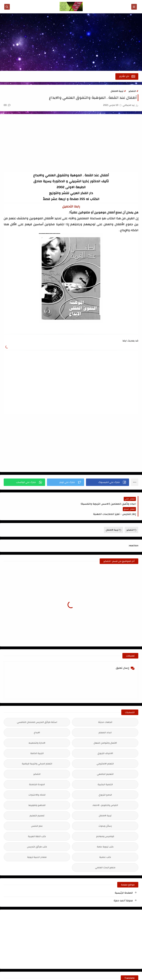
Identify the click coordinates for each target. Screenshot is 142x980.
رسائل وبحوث (105, 816)
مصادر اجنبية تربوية (37, 847)
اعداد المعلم (105, 722)
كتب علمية (105, 847)
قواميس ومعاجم (105, 826)
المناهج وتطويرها (37, 795)
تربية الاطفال (117, 91)
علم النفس (37, 816)
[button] (108, 482)
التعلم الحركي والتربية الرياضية (37, 753)
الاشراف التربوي (105, 743)
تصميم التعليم (37, 805)
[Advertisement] (71, 42)
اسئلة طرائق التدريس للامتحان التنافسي (37, 712)
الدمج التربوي (105, 785)
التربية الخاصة (37, 743)
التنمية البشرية (105, 774)
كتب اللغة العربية (37, 826)
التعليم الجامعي (105, 764)
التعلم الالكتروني (105, 753)
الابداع (37, 722)
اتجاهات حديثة (105, 712)
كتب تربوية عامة (105, 837)
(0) (7, 105)
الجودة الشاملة (37, 774)
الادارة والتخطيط (37, 733)
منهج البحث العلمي (105, 857)
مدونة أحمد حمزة (123, 890)
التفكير (132, 91)
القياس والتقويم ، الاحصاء (105, 795)
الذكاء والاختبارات (37, 785)
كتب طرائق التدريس (37, 837)
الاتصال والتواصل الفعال (105, 733)
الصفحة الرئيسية (124, 883)
